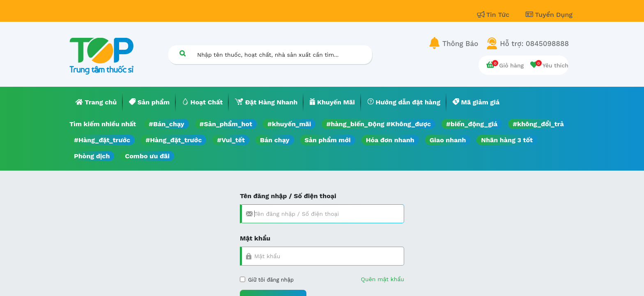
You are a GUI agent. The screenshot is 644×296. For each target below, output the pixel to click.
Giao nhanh (448, 140)
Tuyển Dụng (549, 15)
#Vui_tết (231, 140)
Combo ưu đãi (147, 156)
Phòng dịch (92, 156)
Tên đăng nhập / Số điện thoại (288, 196)
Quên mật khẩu (383, 279)
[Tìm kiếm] (182, 53)
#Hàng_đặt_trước (102, 140)
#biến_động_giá (472, 124)
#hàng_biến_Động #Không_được (378, 124)
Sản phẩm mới (328, 140)
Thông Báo (460, 44)
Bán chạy (275, 140)
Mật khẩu (255, 238)
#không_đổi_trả (538, 124)
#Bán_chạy (167, 124)
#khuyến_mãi (289, 124)
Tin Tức (494, 15)
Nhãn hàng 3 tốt (507, 140)
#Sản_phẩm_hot (226, 124)
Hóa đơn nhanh (390, 140)
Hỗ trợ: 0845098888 (534, 44)
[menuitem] (96, 102)
